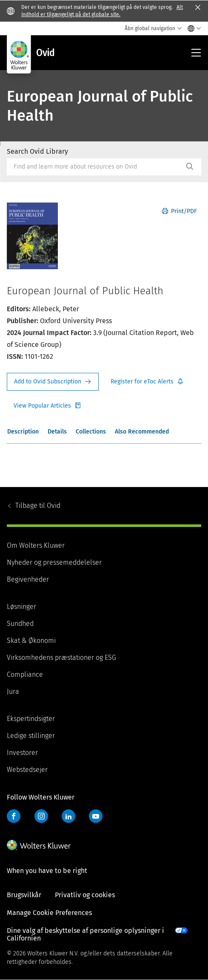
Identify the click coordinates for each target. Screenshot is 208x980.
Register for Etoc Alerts (147, 382)
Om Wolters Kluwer (36, 545)
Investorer (22, 753)
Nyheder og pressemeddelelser (54, 562)
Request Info (53, 382)
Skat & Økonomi (31, 641)
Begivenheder (28, 579)
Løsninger (21, 607)
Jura (13, 691)
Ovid (38, 505)
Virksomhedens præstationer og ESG (61, 658)
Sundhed (20, 624)
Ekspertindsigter (31, 719)
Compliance (25, 674)
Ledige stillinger (31, 736)
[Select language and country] (192, 28)
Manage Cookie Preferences (49, 913)
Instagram (41, 816)
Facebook (14, 816)
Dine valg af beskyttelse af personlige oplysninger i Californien (85, 934)
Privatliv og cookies (85, 895)
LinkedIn (68, 816)
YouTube (96, 816)
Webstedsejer (27, 770)
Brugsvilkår (24, 895)
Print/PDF (180, 211)
